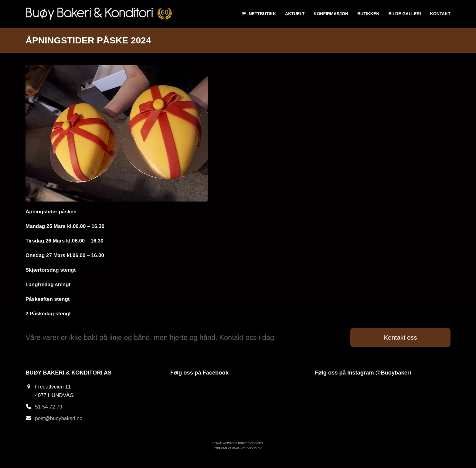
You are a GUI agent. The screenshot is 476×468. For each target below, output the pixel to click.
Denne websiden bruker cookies (238, 443)
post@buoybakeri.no (59, 418)
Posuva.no (254, 448)
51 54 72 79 (49, 407)
